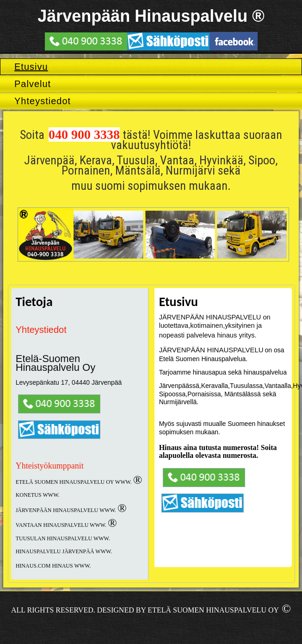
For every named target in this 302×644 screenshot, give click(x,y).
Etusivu (31, 67)
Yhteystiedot (43, 101)
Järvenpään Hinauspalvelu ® (151, 16)
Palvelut (33, 84)
